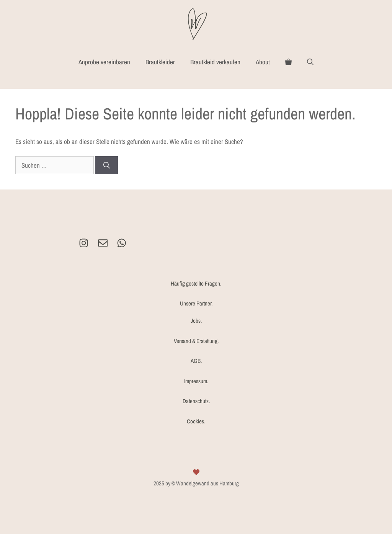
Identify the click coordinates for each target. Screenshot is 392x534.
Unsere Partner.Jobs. (196, 312)
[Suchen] (107, 165)
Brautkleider (160, 62)
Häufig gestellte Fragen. (196, 283)
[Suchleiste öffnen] (310, 62)
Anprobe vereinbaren (104, 62)
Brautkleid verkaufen (215, 62)
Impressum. (196, 381)
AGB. (196, 361)
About (263, 62)
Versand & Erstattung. (196, 341)
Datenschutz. (196, 401)
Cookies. (196, 421)
